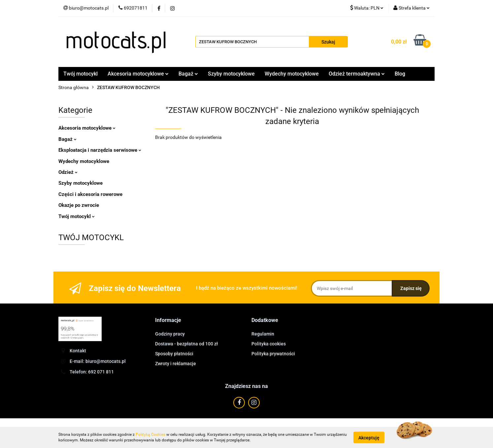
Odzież (68, 172)
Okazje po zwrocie (79, 205)
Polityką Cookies (150, 434)
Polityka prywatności (273, 354)
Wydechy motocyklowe (292, 74)
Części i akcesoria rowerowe (90, 194)
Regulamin (263, 334)
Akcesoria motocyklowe (138, 74)
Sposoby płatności (174, 354)
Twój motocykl (81, 74)
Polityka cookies (269, 344)
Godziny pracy (170, 334)
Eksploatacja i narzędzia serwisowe (100, 150)
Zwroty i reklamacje (176, 364)
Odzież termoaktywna (357, 74)
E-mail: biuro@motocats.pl (98, 361)
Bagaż (188, 74)
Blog (400, 74)
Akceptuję (369, 437)
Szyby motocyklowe (231, 74)
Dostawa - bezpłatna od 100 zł (186, 344)
